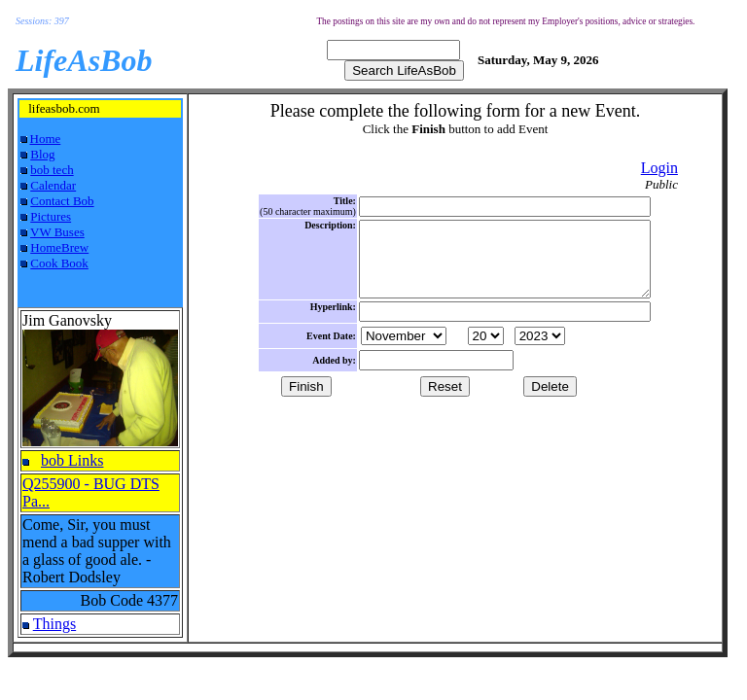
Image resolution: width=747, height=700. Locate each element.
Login (659, 168)
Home (46, 139)
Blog (42, 154)
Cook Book (59, 263)
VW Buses (57, 232)
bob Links (72, 460)
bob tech (52, 170)
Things (54, 624)
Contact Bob (62, 201)
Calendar (53, 185)
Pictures (51, 216)
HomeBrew (59, 247)
